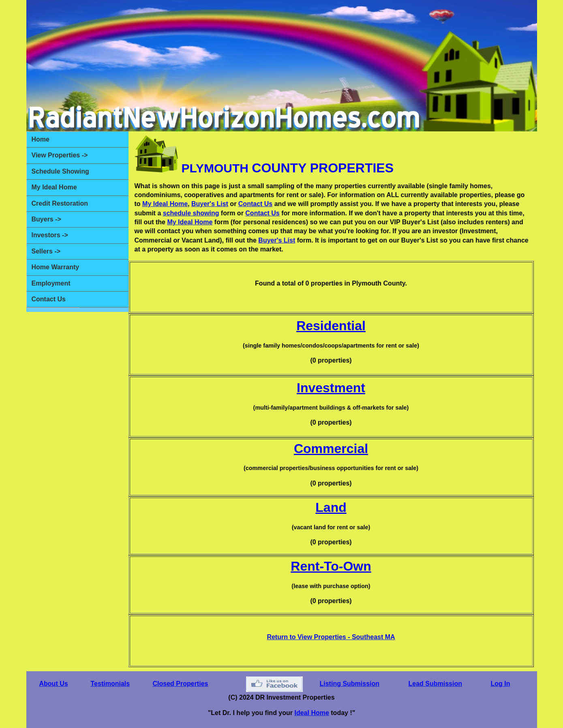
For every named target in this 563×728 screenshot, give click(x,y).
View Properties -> (60, 155)
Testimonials (110, 684)
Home (41, 139)
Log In (501, 684)
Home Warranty (56, 267)
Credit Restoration (60, 203)
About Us (54, 684)
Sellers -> (46, 251)
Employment (51, 283)
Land (331, 507)
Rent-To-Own (331, 566)
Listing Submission (350, 684)
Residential (331, 326)
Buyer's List (210, 204)
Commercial (331, 449)
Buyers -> (46, 219)
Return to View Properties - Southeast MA (331, 637)
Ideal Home (311, 713)
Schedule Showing (60, 171)
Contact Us (49, 299)
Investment (331, 388)
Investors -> (50, 235)
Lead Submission (435, 684)
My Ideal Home (54, 187)
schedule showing (191, 213)
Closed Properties (181, 684)
